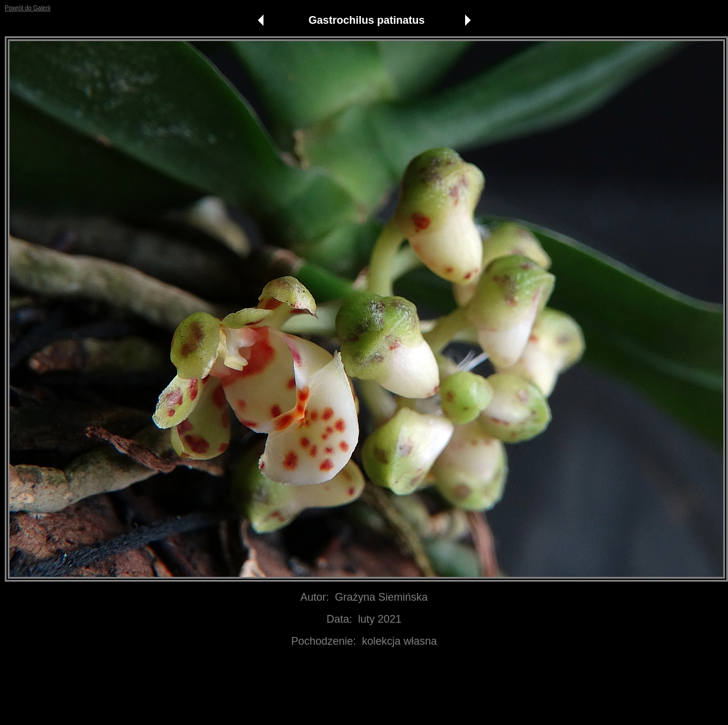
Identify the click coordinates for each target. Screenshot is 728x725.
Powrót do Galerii (28, 8)
